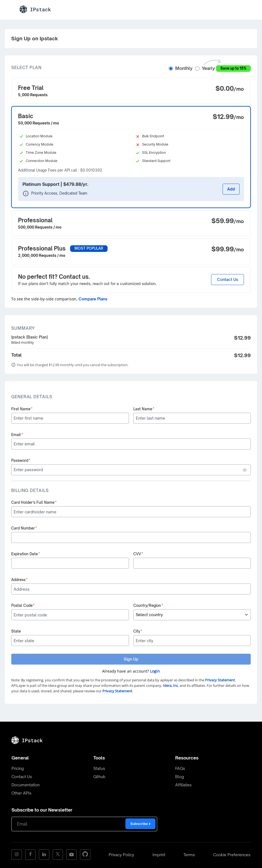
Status (99, 768)
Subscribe (140, 824)
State (16, 631)
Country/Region (148, 605)
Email (17, 435)
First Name (22, 409)
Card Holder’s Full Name (34, 502)
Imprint (159, 855)
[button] (131, 91)
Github (99, 777)
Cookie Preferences (232, 855)
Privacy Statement (220, 680)
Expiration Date (26, 554)
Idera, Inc (170, 685)
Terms (189, 855)
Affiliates (183, 785)
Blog (180, 777)
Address (19, 580)
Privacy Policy (121, 855)
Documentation (26, 785)
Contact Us (228, 279)
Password (21, 460)
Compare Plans (93, 299)
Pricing (18, 768)
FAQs (180, 768)
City (138, 631)
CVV (138, 554)
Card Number (24, 528)
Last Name (144, 409)
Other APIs (21, 793)
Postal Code (23, 605)
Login (155, 671)
